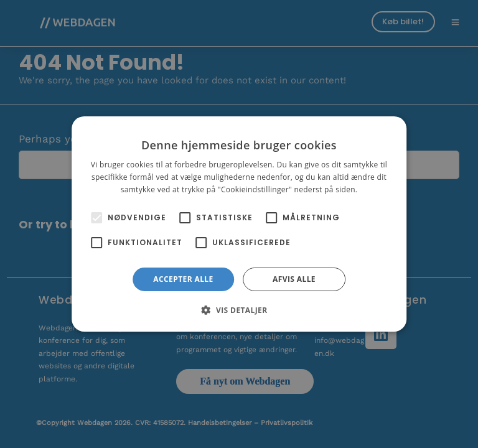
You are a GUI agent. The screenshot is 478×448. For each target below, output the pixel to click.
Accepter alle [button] (183, 279)
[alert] (239, 224)
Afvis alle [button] (294, 279)
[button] (239, 310)
